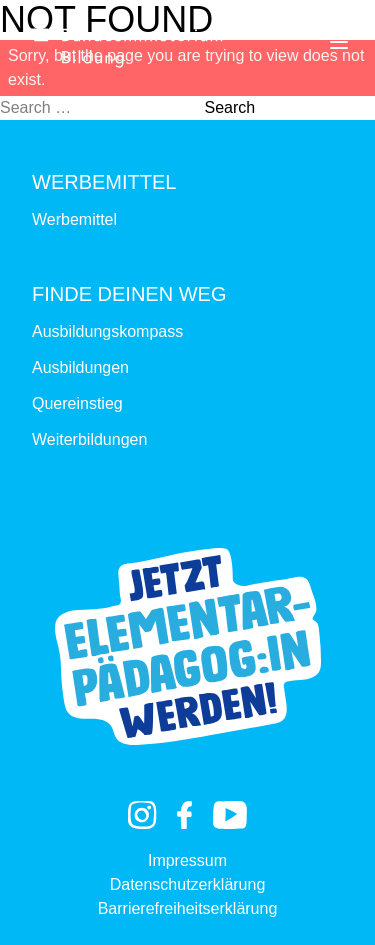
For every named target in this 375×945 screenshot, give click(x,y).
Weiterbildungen (89, 439)
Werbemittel (74, 219)
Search (229, 107)
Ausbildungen (80, 367)
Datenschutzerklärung (188, 884)
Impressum (187, 860)
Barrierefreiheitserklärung (188, 908)
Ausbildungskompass (107, 331)
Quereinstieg (77, 403)
